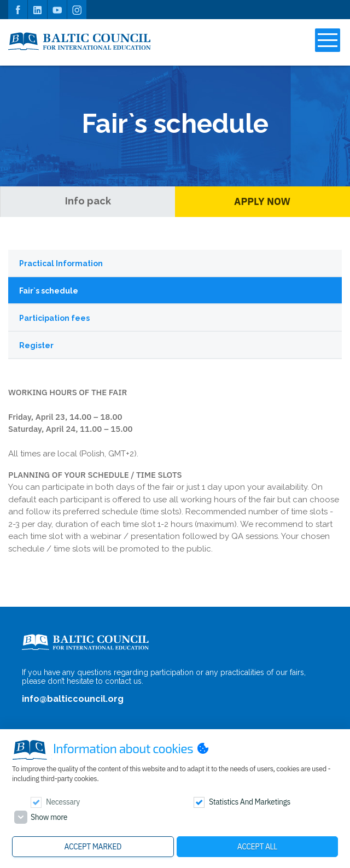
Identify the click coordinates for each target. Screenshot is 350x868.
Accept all (257, 847)
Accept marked (93, 847)
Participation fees (54, 318)
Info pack (88, 201)
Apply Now (262, 201)
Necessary (63, 802)
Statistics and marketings (250, 802)
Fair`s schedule (49, 291)
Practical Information (61, 263)
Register (36, 345)
